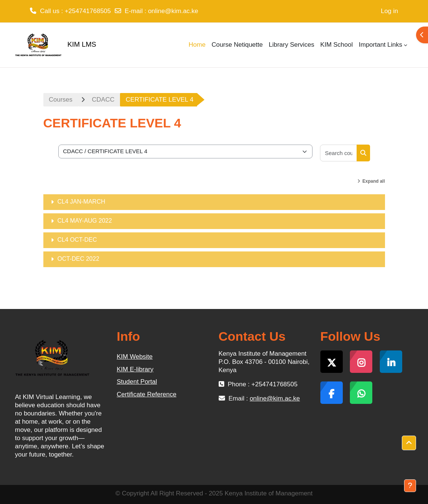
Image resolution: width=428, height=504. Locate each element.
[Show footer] (410, 486)
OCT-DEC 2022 (78, 259)
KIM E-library (135, 369)
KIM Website (135, 357)
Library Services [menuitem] (292, 45)
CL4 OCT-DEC (77, 240)
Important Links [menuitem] (381, 45)
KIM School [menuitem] (337, 45)
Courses (61, 100)
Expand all (373, 181)
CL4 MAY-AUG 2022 (85, 221)
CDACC (103, 100)
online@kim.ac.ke (173, 11)
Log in (389, 11)
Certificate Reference (147, 394)
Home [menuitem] (197, 45)
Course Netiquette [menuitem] (237, 45)
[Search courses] (338, 153)
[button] (409, 443)
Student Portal (137, 382)
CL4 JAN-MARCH (81, 202)
